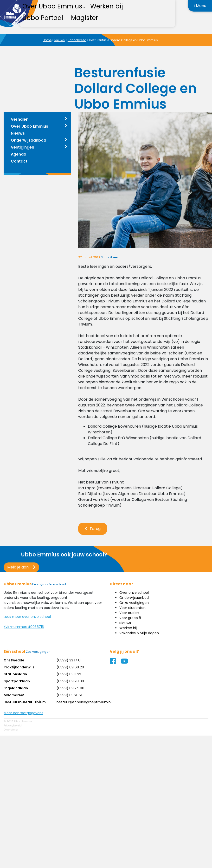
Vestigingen (22, 147)
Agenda (19, 154)
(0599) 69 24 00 (70, 688)
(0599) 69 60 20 (70, 667)
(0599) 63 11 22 (69, 674)
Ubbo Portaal (43, 18)
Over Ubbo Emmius (29, 126)
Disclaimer (11, 730)
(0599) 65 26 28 (70, 695)
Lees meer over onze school (27, 617)
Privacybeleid (13, 725)
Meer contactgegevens (23, 713)
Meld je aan (18, 567)
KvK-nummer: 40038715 (24, 627)
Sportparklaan (17, 681)
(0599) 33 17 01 (69, 660)
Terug (95, 529)
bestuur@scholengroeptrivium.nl (84, 702)
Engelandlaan (16, 688)
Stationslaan (15, 674)
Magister (85, 18)
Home (47, 40)
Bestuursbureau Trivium (25, 702)
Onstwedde (14, 660)
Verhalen (20, 119)
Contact (19, 161)
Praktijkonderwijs (19, 667)
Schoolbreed (77, 40)
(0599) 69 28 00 (70, 681)
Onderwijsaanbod (29, 140)
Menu (200, 6)
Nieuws (60, 40)
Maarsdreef (14, 695)
